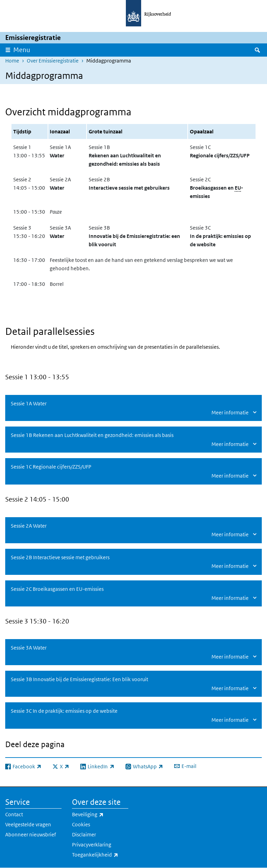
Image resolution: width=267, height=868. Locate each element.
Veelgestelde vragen (28, 824)
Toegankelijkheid (100, 855)
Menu (22, 50)
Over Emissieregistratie (53, 61)
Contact (14, 814)
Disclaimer (84, 834)
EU (238, 188)
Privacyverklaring (92, 845)
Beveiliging (100, 815)
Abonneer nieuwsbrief (31, 834)
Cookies (81, 824)
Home (12, 61)
